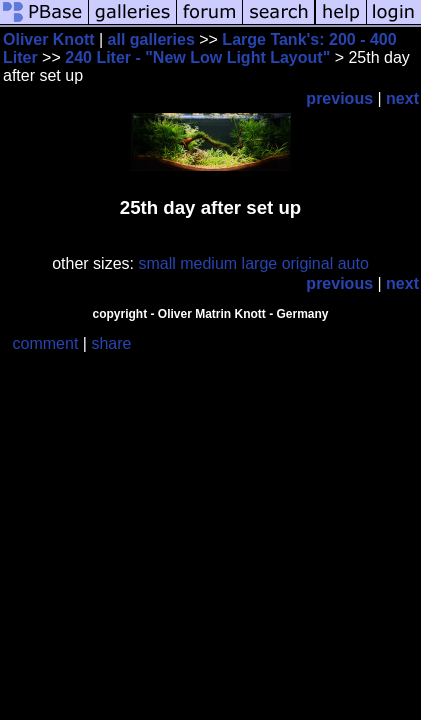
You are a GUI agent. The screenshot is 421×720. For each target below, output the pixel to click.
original (308, 263)
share (111, 343)
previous (339, 98)
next (402, 98)
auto (353, 263)
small (156, 263)
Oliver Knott (49, 39)
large (260, 263)
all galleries (151, 39)
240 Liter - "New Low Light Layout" (197, 57)
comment (46, 343)
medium (208, 263)
